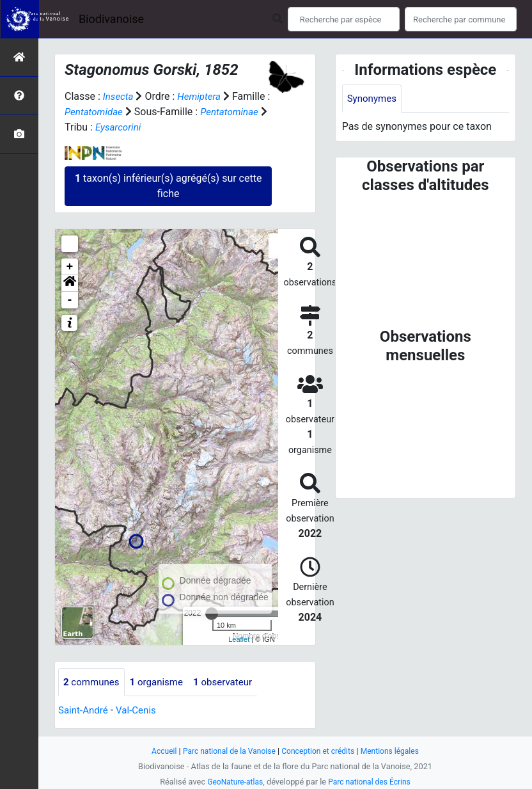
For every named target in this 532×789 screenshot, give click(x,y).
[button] (70, 283)
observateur (231, 682)
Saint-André (85, 711)
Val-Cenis (140, 711)
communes (93, 682)
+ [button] (70, 267)
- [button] (70, 300)
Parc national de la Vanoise (226, 751)
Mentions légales (395, 751)
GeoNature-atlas (232, 782)
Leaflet (239, 639)
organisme (161, 682)
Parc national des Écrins (371, 782)
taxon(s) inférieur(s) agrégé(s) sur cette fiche (168, 186)
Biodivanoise (111, 19)
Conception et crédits (320, 751)
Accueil (157, 751)
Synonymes (373, 99)
